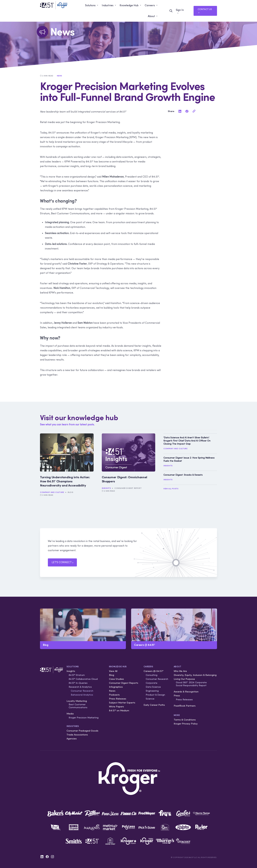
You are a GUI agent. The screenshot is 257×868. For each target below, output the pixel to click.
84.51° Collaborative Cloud (83, 679)
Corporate (152, 683)
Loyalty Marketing (77, 701)
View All (113, 671)
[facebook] (187, 111)
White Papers (116, 706)
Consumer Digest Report (128, 488)
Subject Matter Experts (122, 703)
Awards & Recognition (186, 692)
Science (150, 699)
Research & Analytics (80, 687)
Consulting (152, 675)
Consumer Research (82, 691)
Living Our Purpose (184, 679)
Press (177, 695)
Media (70, 714)
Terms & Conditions (185, 720)
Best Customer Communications (78, 706)
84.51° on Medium (119, 710)
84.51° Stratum (77, 675)
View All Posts (171, 489)
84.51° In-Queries (78, 683)
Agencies (72, 738)
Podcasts (114, 695)
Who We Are (180, 671)
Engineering (152, 691)
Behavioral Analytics (82, 695)
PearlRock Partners (185, 706)
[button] (92, 5)
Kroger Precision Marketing (84, 718)
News (112, 691)
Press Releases (118, 699)
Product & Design (155, 695)
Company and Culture (52, 492)
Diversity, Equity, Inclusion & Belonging (195, 675)
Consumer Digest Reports (124, 683)
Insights (106, 488)
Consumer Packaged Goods (82, 731)
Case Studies (116, 679)
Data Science (153, 687)
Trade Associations (77, 735)
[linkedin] (180, 111)
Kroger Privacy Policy (186, 724)
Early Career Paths (154, 705)
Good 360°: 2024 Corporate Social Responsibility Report (191, 684)
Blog (70, 492)
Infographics (116, 687)
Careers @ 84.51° (153, 671)
